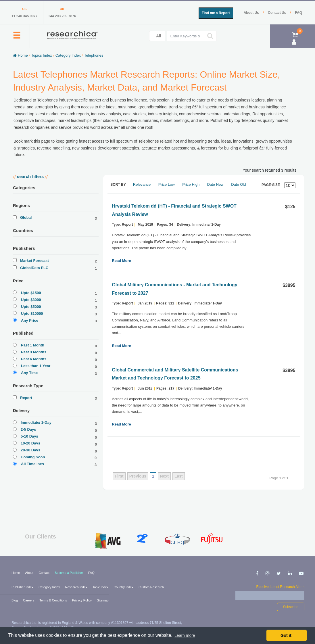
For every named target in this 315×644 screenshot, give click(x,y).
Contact (44, 573)
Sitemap (103, 600)
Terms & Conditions (53, 600)
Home (16, 573)
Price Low (167, 184)
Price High (191, 184)
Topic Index (101, 587)
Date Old (238, 184)
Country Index (124, 587)
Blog (15, 600)
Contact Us (277, 13)
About (30, 573)
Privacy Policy (82, 600)
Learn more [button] (185, 635)
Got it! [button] (287, 635)
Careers (29, 600)
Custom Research (151, 587)
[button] (17, 38)
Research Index (77, 587)
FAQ (298, 13)
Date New (215, 184)
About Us (252, 13)
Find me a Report (216, 13)
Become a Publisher (69, 573)
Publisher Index (23, 587)
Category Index (50, 587)
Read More (121, 261)
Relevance (142, 184)
